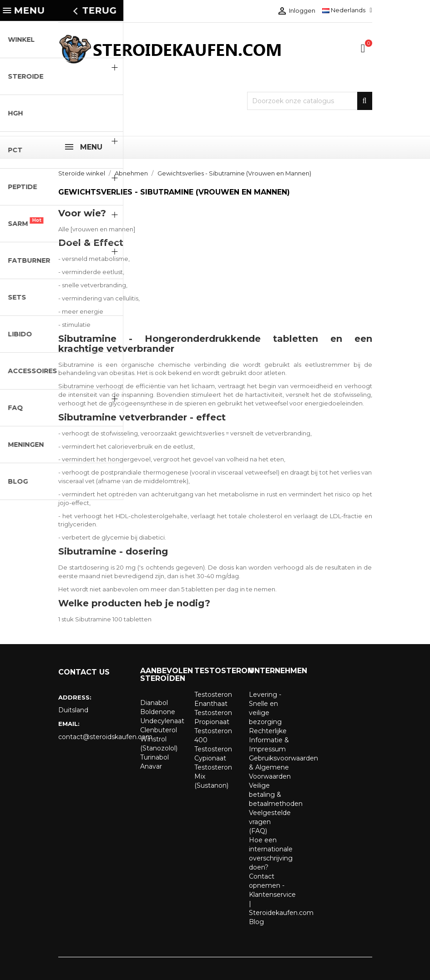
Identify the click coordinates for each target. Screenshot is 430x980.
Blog (256, 922)
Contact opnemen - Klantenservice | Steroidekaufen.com (281, 895)
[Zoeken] (310, 101)
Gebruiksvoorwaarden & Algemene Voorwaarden (283, 767)
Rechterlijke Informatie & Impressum (269, 740)
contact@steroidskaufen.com (92, 737)
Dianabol (154, 703)
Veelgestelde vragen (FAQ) (270, 822)
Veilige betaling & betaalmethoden (276, 795)
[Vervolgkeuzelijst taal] (347, 10)
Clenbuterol (159, 730)
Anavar (151, 766)
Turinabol (154, 757)
